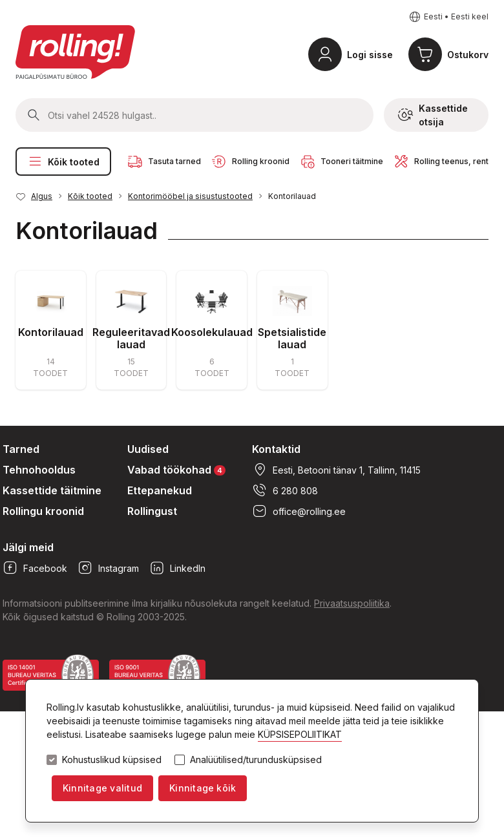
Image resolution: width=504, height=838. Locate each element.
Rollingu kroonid (43, 511)
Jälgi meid (28, 547)
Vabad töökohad (176, 469)
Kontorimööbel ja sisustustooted (190, 196)
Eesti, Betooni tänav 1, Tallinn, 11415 (336, 470)
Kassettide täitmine (52, 490)
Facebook (35, 568)
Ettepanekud (160, 490)
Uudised (148, 449)
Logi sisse (370, 55)
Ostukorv (468, 55)
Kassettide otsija (433, 115)
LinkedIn (177, 568)
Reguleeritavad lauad (131, 338)
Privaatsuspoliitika (352, 603)
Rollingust (152, 511)
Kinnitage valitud (102, 788)
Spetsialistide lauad (292, 338)
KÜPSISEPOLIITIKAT (300, 734)
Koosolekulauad (212, 332)
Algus (42, 196)
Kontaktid (276, 449)
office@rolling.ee (299, 511)
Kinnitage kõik (203, 788)
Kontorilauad (292, 196)
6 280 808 (285, 490)
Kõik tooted (63, 162)
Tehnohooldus (39, 470)
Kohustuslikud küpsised (112, 760)
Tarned (21, 449)
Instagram (108, 568)
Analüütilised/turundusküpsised (256, 760)
